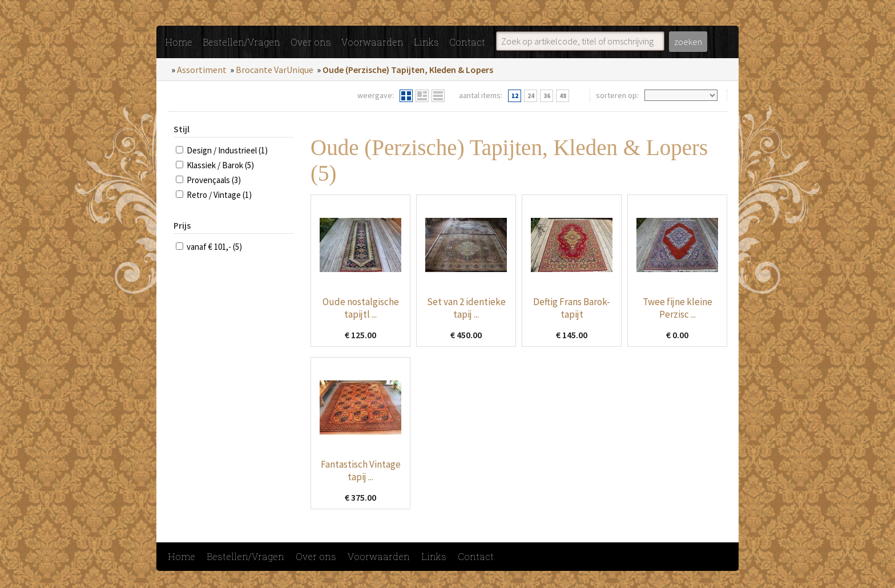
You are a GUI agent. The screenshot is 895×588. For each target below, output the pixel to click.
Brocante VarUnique (275, 70)
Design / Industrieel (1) (227, 150)
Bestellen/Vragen (241, 42)
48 (563, 96)
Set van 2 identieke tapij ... (466, 308)
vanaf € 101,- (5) (214, 247)
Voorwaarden (372, 42)
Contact (467, 42)
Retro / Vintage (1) (219, 195)
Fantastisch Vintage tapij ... (361, 471)
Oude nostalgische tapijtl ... (361, 308)
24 (531, 96)
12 (515, 96)
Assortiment (202, 70)
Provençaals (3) (214, 180)
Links (426, 42)
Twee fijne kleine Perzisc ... (678, 308)
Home (179, 42)
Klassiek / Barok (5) (220, 165)
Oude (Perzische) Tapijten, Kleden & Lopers (408, 70)
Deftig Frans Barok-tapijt (572, 308)
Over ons (311, 42)
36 (547, 96)
